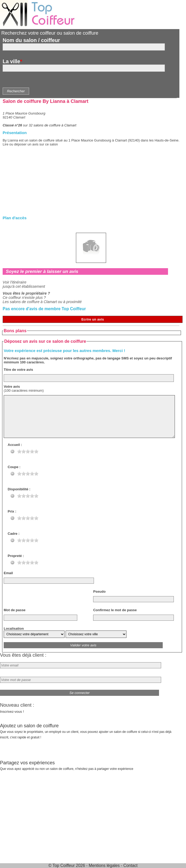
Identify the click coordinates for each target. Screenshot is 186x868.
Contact (130, 865)
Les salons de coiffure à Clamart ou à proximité (42, 302)
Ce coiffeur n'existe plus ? (24, 298)
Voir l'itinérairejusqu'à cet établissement (24, 284)
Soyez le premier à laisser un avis (42, 271)
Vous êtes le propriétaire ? (26, 293)
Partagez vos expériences (67, 765)
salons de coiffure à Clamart (55, 125)
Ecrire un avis (92, 319)
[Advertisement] (91, 186)
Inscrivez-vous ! (12, 712)
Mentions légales (104, 865)
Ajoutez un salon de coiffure (86, 731)
